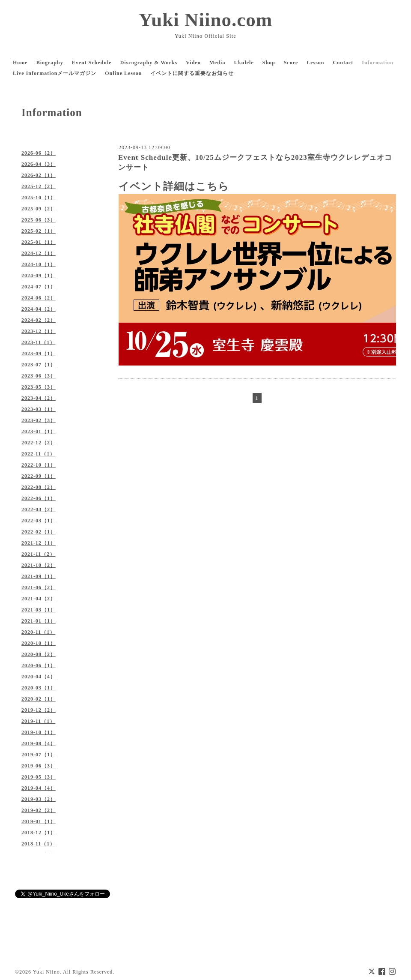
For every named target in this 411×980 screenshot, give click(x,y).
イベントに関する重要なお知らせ (192, 73)
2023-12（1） (39, 331)
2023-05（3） (39, 387)
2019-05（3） (39, 777)
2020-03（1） (39, 688)
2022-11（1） (38, 454)
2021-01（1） (39, 621)
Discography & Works (149, 63)
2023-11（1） (38, 342)
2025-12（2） (39, 186)
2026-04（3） (39, 164)
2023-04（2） (39, 398)
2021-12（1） (39, 543)
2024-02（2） (39, 320)
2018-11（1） (38, 844)
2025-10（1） (39, 198)
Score (291, 63)
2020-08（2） (39, 654)
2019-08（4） (39, 743)
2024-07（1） (39, 287)
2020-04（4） (39, 677)
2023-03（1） (39, 409)
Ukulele (244, 63)
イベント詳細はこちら (174, 186)
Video (193, 63)
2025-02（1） (39, 231)
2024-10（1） (39, 264)
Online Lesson (123, 73)
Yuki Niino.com (205, 20)
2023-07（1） (39, 365)
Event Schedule (92, 63)
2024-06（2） (39, 298)
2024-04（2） (39, 309)
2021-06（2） (39, 587)
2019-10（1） (39, 732)
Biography (50, 63)
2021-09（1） (39, 576)
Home (20, 63)
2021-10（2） (39, 565)
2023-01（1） (39, 432)
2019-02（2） (39, 810)
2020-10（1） (39, 643)
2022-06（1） (39, 498)
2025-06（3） (39, 220)
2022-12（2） (39, 443)
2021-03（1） (39, 610)
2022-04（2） (39, 509)
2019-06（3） (39, 766)
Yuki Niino (46, 972)
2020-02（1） (39, 699)
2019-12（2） (39, 710)
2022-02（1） (39, 532)
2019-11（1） (38, 721)
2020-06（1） (39, 665)
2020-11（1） (38, 632)
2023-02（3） (39, 420)
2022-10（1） (39, 465)
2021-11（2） (38, 554)
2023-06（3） (39, 376)
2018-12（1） (39, 833)
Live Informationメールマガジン (55, 73)
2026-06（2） (39, 153)
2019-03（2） (39, 799)
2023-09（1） (39, 354)
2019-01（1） (39, 821)
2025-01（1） (39, 242)
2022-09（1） (39, 476)
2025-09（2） (39, 209)
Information (378, 63)
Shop (269, 63)
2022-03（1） (39, 521)
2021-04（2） (39, 599)
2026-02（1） (39, 175)
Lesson (315, 63)
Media (217, 63)
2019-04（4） (39, 788)
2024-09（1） (39, 276)
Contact (343, 63)
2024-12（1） (39, 253)
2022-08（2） (39, 487)
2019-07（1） (39, 755)
